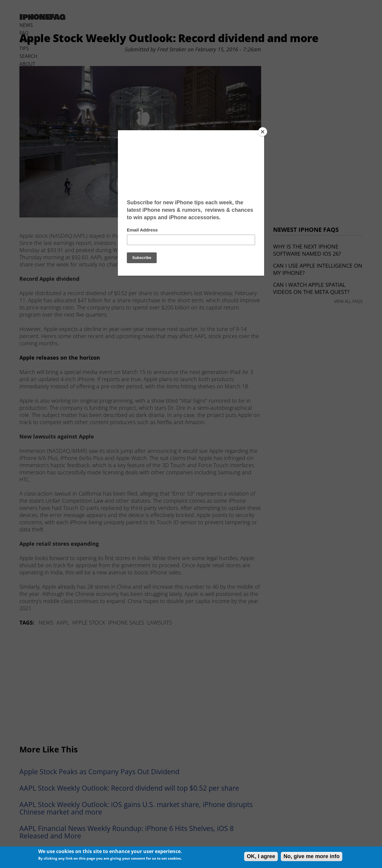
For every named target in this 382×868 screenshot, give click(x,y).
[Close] (263, 132)
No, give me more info (312, 856)
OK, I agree (261, 856)
